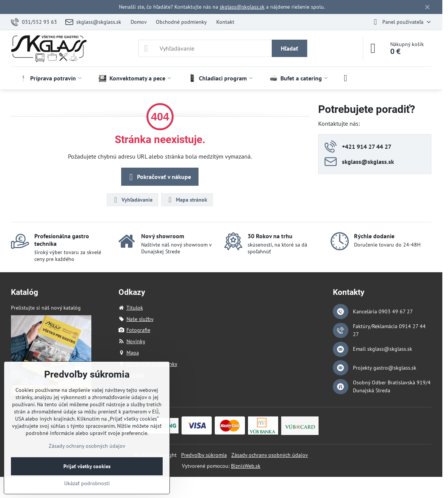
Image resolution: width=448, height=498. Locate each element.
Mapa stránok (187, 200)
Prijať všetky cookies (87, 466)
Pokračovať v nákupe (159, 177)
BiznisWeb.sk (246, 466)
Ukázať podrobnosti (87, 483)
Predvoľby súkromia (204, 455)
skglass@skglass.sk (242, 7)
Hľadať (289, 48)
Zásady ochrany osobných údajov (270, 455)
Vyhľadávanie (132, 200)
